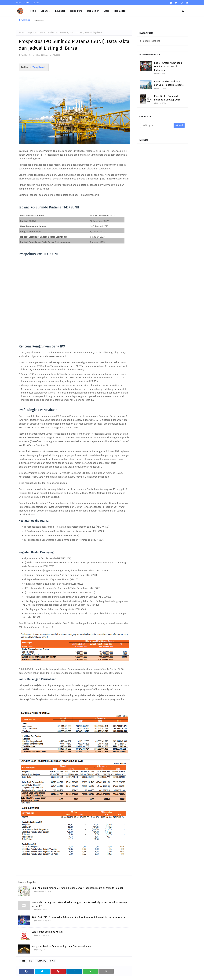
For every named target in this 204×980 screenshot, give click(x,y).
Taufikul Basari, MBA (30, 55)
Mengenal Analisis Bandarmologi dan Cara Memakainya (62, 946)
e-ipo (30, 33)
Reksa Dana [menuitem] (76, 11)
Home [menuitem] (33, 11)
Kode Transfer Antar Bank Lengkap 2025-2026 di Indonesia (168, 66)
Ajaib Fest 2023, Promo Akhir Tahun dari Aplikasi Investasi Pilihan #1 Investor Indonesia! (79, 917)
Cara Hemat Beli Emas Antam (47, 932)
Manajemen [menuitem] (93, 11)
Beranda (22, 33)
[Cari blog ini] (157, 125)
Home (19, 3)
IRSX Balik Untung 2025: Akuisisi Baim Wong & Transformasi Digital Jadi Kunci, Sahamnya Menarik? (79, 904)
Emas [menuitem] (107, 11)
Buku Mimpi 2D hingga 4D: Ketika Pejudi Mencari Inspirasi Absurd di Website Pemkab (78, 888)
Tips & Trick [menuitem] (120, 11)
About (27, 3)
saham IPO (41, 961)
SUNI (53, 961)
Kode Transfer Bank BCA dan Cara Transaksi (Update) (169, 83)
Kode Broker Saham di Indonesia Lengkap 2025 (167, 98)
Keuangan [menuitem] (60, 11)
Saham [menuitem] (44, 11)
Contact (36, 3)
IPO (31, 961)
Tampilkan (38, 67)
